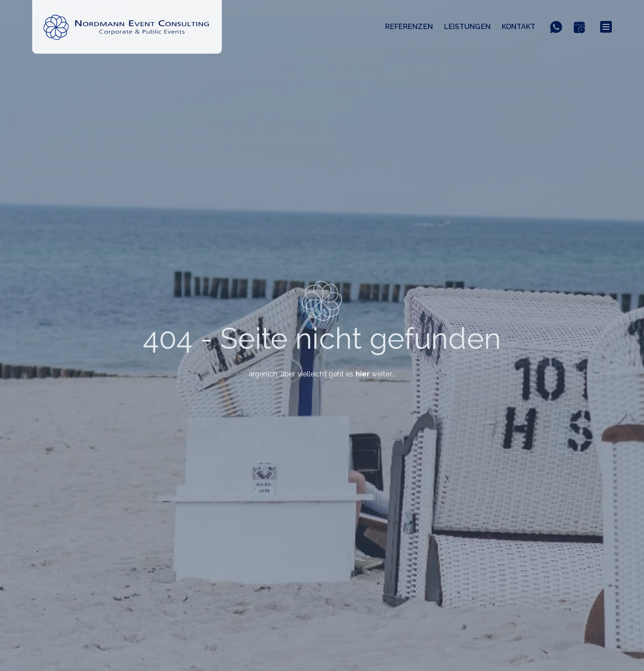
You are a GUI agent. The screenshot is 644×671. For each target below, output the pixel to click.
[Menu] (606, 27)
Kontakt (519, 27)
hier (363, 374)
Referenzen (409, 27)
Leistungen (467, 27)
